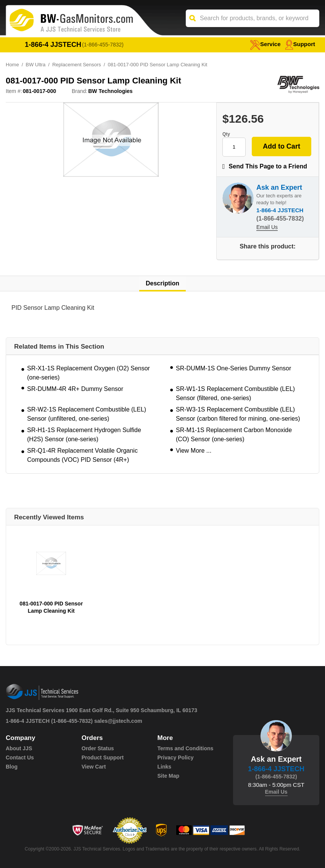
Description (162, 283)
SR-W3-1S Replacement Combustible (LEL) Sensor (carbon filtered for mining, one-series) (238, 414)
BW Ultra (35, 65)
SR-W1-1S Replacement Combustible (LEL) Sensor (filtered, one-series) (235, 393)
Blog (12, 767)
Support (300, 44)
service (265, 44)
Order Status (98, 748)
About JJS (19, 748)
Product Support (103, 757)
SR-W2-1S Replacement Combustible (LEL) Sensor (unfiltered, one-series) (87, 414)
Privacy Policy (176, 757)
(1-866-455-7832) (103, 45)
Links (165, 767)
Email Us (267, 227)
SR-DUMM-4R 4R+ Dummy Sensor (75, 389)
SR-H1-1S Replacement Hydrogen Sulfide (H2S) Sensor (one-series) (84, 435)
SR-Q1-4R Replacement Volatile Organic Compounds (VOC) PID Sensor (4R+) (82, 455)
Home (12, 65)
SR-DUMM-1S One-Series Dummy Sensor (233, 368)
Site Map (169, 776)
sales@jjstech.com (118, 721)
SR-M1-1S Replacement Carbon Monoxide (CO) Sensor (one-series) (234, 435)
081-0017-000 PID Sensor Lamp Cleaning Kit (51, 607)
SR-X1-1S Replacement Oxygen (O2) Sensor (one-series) (88, 373)
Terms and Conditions (186, 748)
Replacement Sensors (77, 65)
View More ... (194, 451)
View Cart (94, 767)
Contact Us (20, 757)
